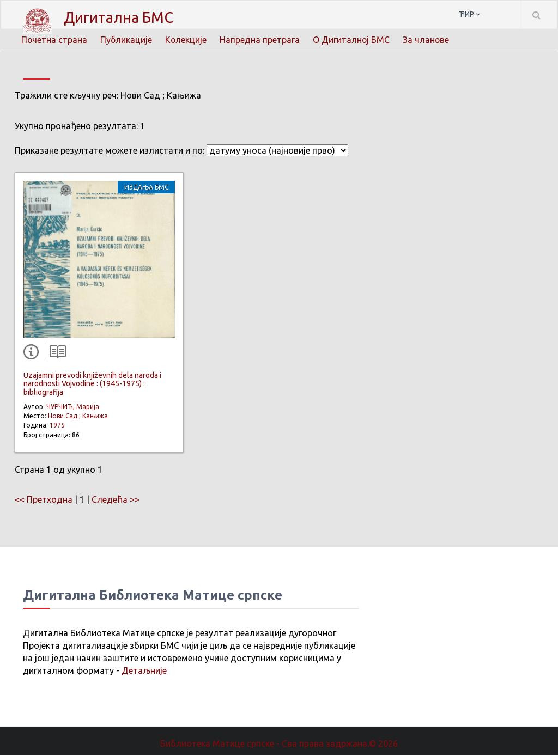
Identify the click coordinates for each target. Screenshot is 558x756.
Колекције (187, 39)
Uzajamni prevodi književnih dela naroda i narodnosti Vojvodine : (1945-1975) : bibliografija (92, 384)
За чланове (428, 39)
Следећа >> (116, 500)
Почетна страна (54, 39)
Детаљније (144, 671)
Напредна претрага (261, 39)
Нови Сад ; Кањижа (78, 416)
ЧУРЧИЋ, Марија (73, 407)
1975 (57, 426)
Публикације (127, 39)
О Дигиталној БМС (353, 39)
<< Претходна (44, 500)
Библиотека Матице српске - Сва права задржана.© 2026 (279, 744)
